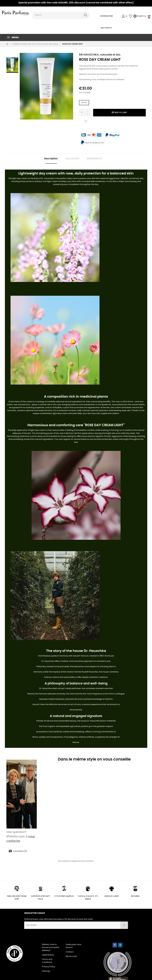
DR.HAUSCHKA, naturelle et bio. (100, 55)
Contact (70, 953)
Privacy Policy (48, 967)
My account (71, 957)
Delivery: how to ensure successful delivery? (50, 948)
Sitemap (46, 972)
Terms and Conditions (47, 961)
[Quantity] (85, 113)
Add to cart (119, 113)
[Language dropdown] (140, 16)
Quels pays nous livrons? (73, 947)
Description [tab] (49, 159)
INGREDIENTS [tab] (96, 159)
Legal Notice (48, 955)
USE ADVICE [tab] (73, 159)
